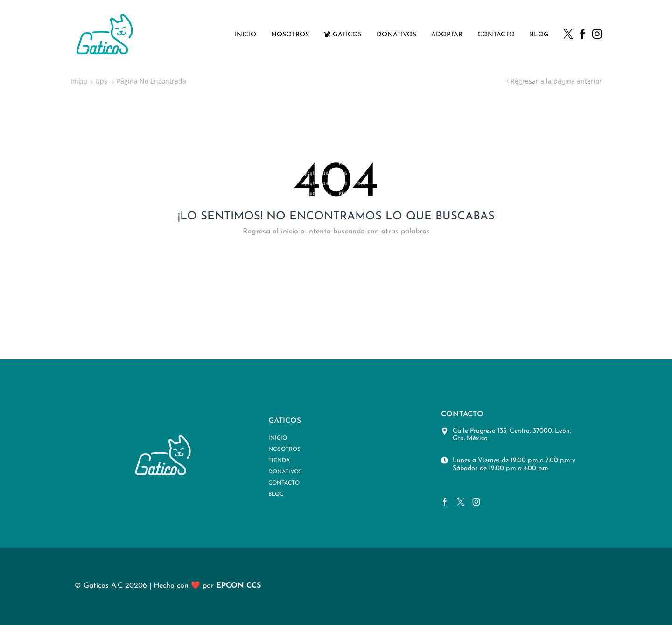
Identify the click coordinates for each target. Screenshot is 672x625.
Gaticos (343, 35)
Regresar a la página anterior (556, 81)
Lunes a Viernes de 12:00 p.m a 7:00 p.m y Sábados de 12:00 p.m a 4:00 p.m (514, 464)
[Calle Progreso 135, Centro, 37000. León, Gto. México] (444, 431)
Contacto (496, 35)
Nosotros (290, 35)
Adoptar (447, 35)
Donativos (396, 35)
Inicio (245, 35)
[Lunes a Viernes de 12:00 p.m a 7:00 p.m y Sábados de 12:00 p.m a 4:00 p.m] (444, 460)
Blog (539, 35)
